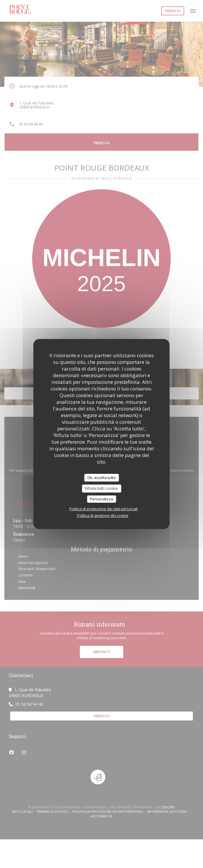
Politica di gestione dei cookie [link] (103, 515)
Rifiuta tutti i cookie (101, 488)
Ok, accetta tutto (101, 478)
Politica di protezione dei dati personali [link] (104, 509)
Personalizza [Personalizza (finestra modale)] (101, 499)
